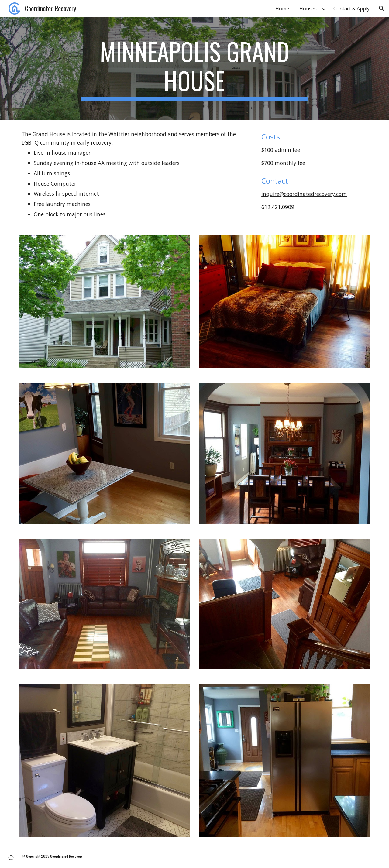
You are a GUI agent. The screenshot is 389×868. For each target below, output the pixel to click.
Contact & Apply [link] (351, 9)
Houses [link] (308, 9)
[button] (382, 9)
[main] (194, 69)
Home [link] (282, 9)
